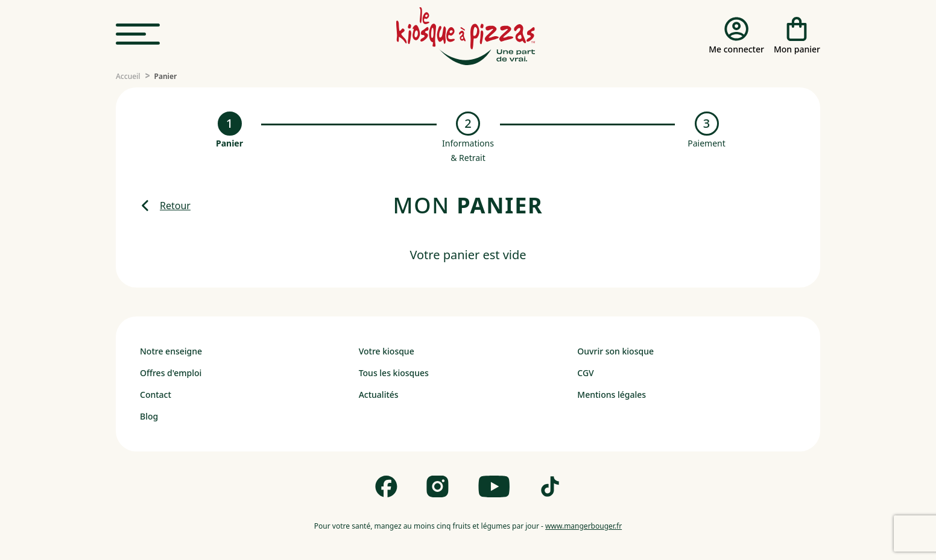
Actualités (379, 395)
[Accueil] (128, 77)
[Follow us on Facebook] (386, 486)
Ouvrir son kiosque (615, 351)
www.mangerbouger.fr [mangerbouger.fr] (583, 526)
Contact (156, 395)
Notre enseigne (171, 351)
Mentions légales (612, 395)
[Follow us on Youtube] (494, 486)
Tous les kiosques (394, 373)
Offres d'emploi (171, 373)
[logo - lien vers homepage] (466, 36)
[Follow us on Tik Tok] (550, 486)
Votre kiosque (387, 351)
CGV (585, 373)
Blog (149, 416)
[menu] (138, 35)
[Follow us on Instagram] (438, 486)
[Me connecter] (736, 36)
